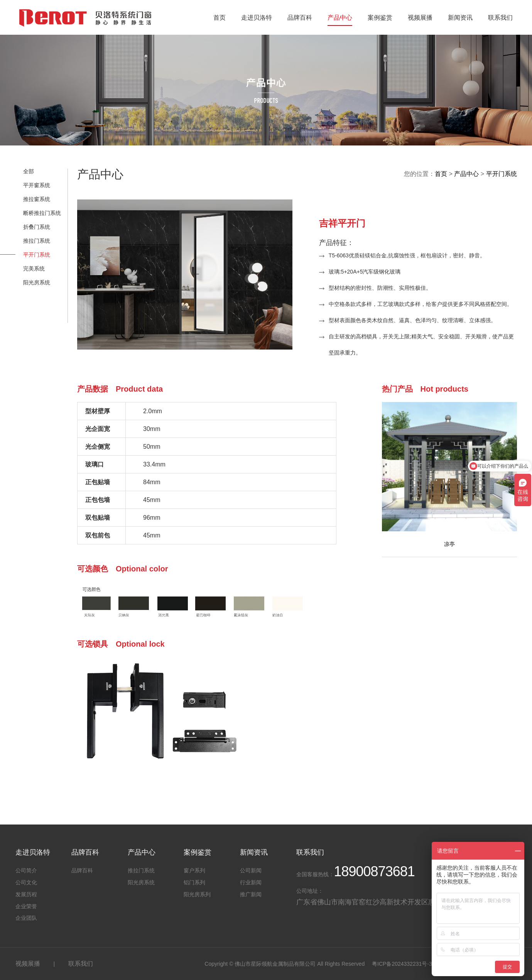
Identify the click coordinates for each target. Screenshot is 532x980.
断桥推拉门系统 (42, 213)
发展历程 (26, 894)
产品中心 (340, 18)
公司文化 (26, 882)
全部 (29, 171)
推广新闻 (251, 894)
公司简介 (26, 870)
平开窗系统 (37, 185)
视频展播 (420, 18)
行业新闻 (251, 882)
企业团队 (26, 918)
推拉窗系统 (37, 199)
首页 (220, 18)
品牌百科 (300, 18)
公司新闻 (251, 870)
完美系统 (34, 269)
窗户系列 (194, 870)
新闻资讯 (460, 18)
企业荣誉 (26, 906)
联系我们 (500, 18)
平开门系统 (37, 255)
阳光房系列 (197, 894)
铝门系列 (194, 882)
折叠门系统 (37, 227)
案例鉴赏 (380, 18)
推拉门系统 (37, 241)
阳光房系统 (37, 282)
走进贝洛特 (257, 18)
